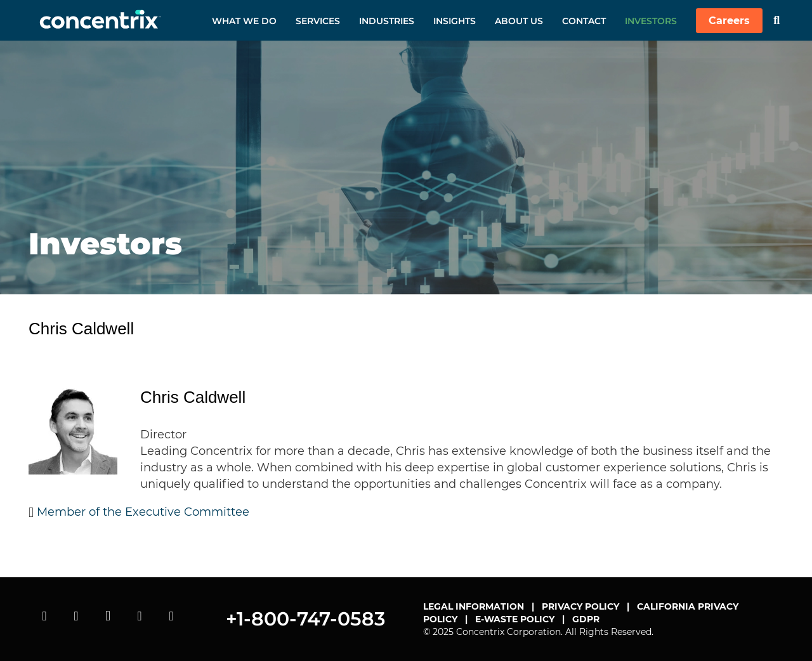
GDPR (586, 619)
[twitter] (76, 616)
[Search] (776, 20)
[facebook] (171, 616)
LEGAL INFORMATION (474, 606)
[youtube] (44, 616)
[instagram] (108, 616)
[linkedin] (140, 616)
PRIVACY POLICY (580, 606)
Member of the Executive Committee (143, 512)
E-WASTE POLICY (515, 619)
